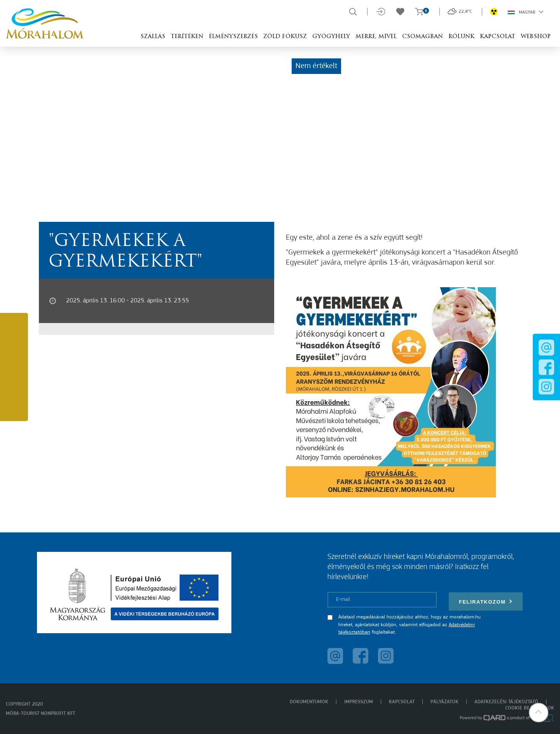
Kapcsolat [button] (498, 37)
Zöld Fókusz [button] (285, 37)
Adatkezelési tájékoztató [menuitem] (506, 702)
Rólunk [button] (461, 37)
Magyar (526, 12)
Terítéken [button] (187, 37)
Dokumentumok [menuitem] (309, 702)
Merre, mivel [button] (376, 37)
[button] (539, 713)
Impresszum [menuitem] (359, 702)
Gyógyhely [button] (331, 37)
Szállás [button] (153, 37)
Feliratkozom (486, 601)
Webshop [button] (536, 37)
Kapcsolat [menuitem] (402, 702)
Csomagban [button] (423, 37)
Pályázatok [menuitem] (444, 702)
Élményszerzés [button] (233, 37)
